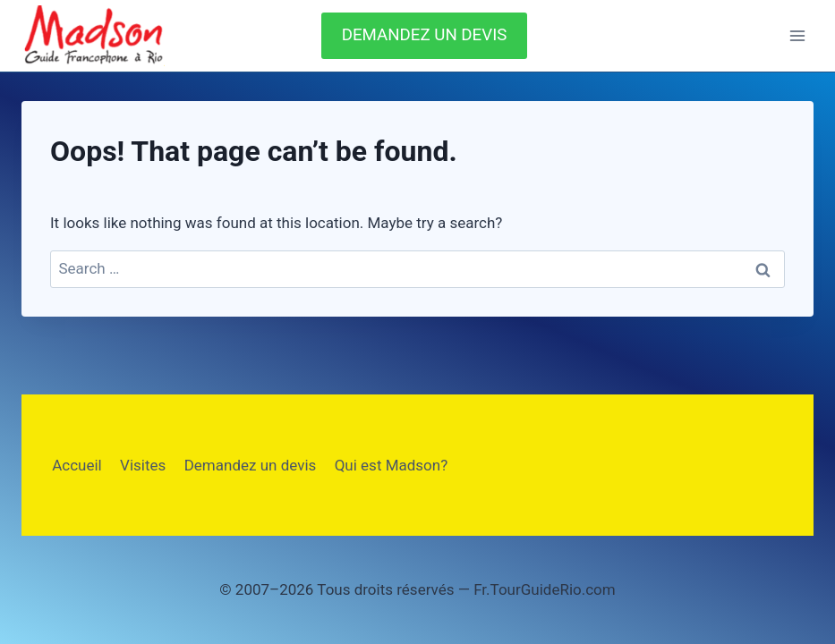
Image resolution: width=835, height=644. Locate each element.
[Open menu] (797, 35)
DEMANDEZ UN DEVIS (425, 35)
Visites (143, 465)
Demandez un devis (251, 465)
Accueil (77, 465)
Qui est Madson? (392, 465)
